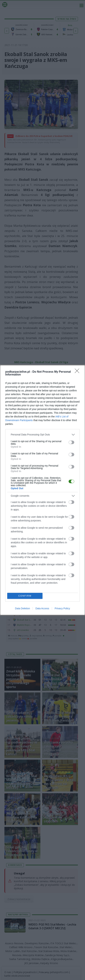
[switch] (71, 442)
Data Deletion (22, 608)
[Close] (78, 372)
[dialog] (42, 490)
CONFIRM (25, 596)
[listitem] (42, 435)
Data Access (42, 608)
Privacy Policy (62, 608)
